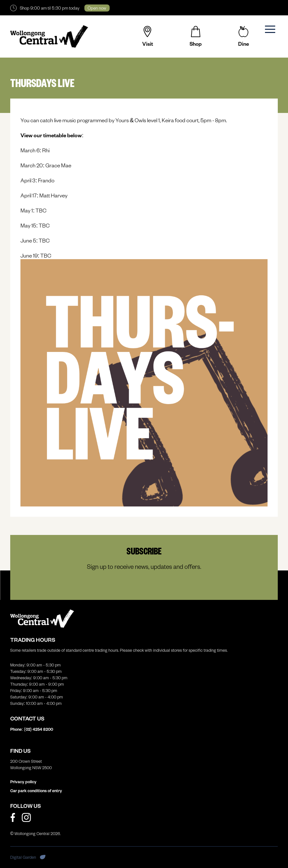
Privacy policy (23, 782)
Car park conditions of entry (36, 791)
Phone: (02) (32, 729)
